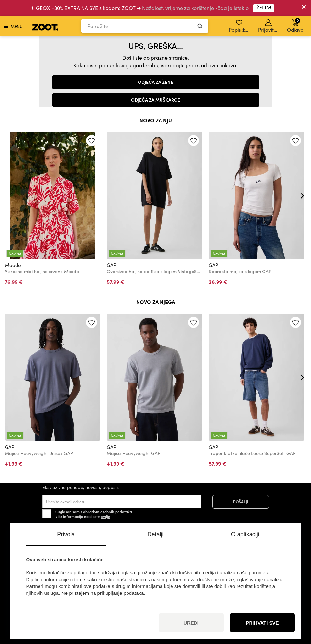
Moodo (13, 265)
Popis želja (240, 26)
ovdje (105, 516)
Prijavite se (269, 26)
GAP (111, 265)
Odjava (295, 25)
